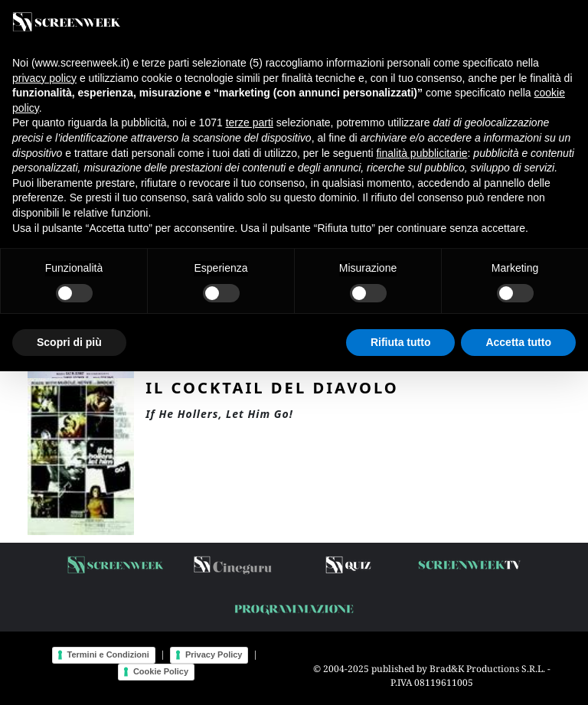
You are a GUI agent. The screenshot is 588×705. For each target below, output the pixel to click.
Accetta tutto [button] (518, 342)
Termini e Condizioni (108, 654)
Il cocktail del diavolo (272, 387)
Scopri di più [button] (69, 342)
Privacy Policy (214, 654)
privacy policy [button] (44, 78)
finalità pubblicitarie (421, 153)
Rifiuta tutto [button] (401, 342)
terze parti (250, 122)
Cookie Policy (161, 671)
